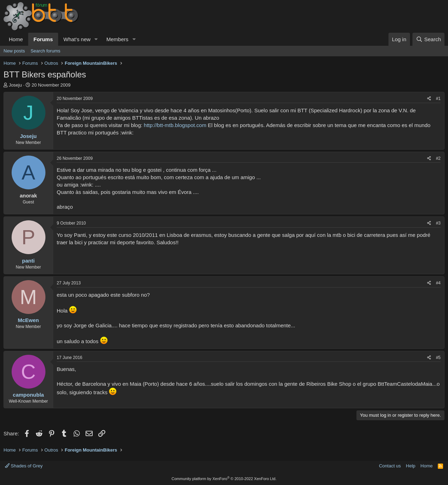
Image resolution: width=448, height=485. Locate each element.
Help (411, 466)
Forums (43, 39)
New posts (14, 51)
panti (29, 261)
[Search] (428, 39)
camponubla (28, 395)
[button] (96, 39)
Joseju (15, 85)
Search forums (46, 51)
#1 (438, 99)
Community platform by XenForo (224, 479)
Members (117, 39)
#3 (438, 223)
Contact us (390, 466)
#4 (438, 283)
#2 (438, 158)
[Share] (429, 99)
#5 (438, 358)
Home (16, 39)
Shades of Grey (24, 466)
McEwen (28, 320)
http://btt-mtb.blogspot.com (175, 125)
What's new (77, 39)
